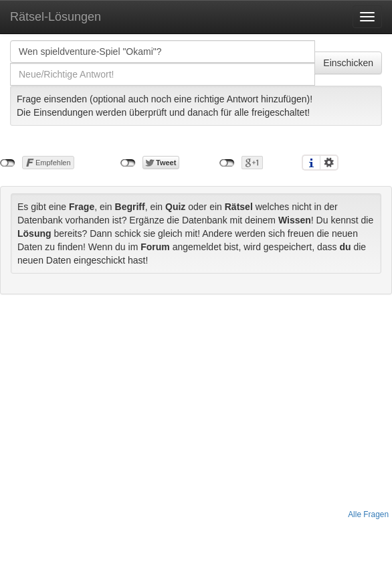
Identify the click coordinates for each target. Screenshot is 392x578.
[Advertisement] (196, 401)
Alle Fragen (368, 514)
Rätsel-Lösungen (56, 17)
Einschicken (348, 63)
